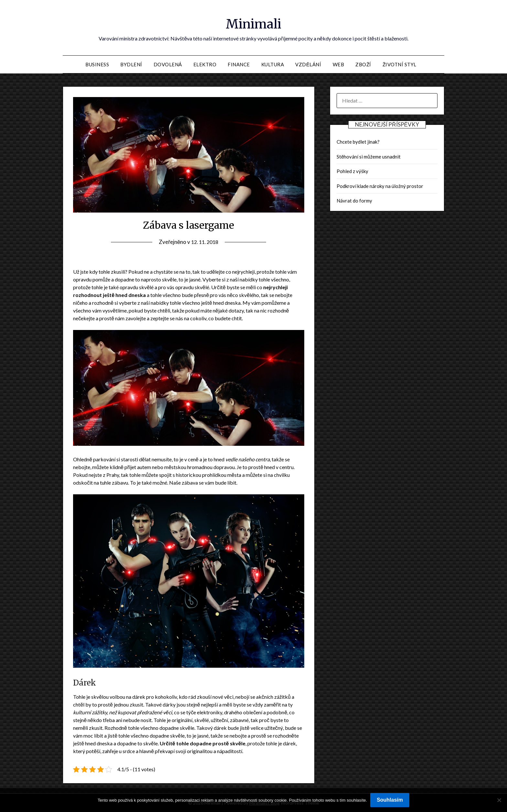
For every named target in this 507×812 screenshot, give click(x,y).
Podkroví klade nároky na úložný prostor (380, 186)
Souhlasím (390, 800)
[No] (499, 800)
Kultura (273, 64)
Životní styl (399, 64)
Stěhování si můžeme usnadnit (369, 157)
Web (339, 64)
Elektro (205, 64)
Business (97, 64)
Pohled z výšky (352, 171)
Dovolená (168, 64)
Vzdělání (308, 64)
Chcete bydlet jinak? (358, 142)
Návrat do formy (354, 201)
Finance (239, 64)
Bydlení (131, 64)
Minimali (254, 23)
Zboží (363, 64)
